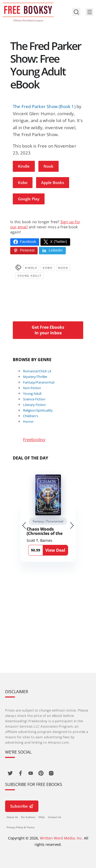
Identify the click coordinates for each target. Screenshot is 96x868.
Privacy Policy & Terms (21, 827)
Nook (49, 166)
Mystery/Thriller (35, 377)
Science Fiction (34, 399)
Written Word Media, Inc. (61, 838)
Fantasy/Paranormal (39, 382)
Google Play (29, 199)
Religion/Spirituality (38, 410)
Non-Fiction (32, 388)
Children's (31, 416)
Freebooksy (34, 440)
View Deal (55, 550)
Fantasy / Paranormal (48, 521)
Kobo (23, 182)
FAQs (42, 817)
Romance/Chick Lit (37, 371)
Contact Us (55, 817)
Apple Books (53, 182)
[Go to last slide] (24, 525)
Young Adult (29, 276)
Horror (28, 422)
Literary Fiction (34, 405)
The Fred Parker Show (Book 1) (44, 106)
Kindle (24, 166)
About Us (12, 817)
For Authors (28, 817)
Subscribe (22, 806)
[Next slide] (72, 525)
